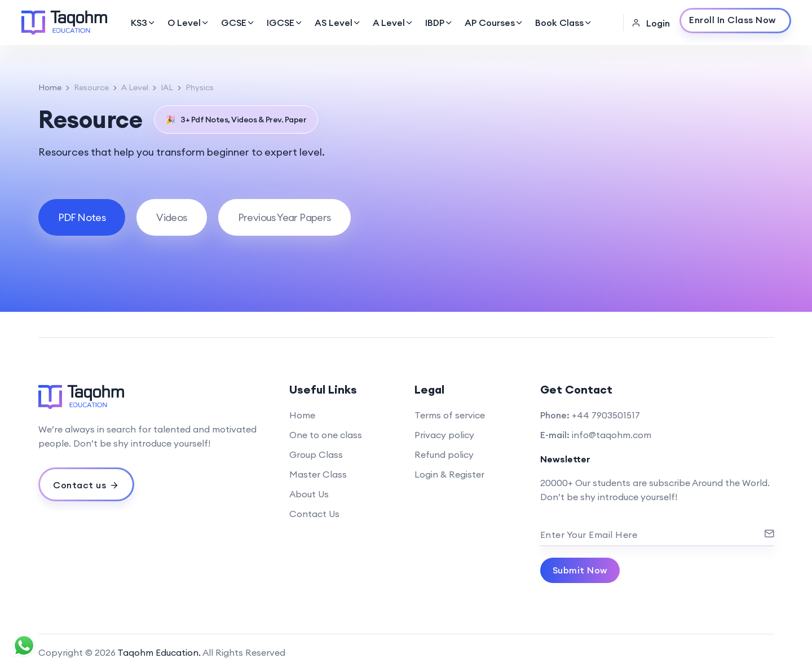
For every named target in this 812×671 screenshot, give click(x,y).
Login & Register (449, 474)
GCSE (238, 23)
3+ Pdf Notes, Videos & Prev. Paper (236, 120)
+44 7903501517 (606, 415)
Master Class (318, 474)
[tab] (82, 217)
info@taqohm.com (612, 435)
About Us (309, 494)
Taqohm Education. (159, 652)
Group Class (316, 454)
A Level (393, 23)
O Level (189, 23)
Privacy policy (444, 435)
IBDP (439, 23)
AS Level (338, 23)
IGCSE (285, 23)
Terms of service (450, 415)
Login (651, 23)
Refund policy (444, 454)
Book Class (564, 23)
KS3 (144, 23)
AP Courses (494, 23)
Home (50, 87)
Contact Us (314, 514)
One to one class (326, 435)
